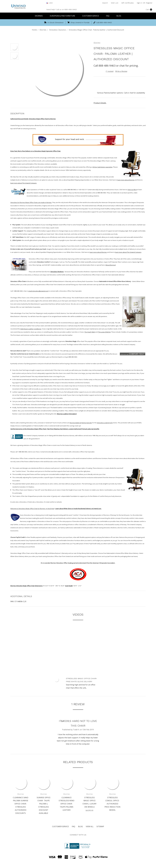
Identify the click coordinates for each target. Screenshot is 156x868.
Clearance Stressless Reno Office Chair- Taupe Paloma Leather (67, 804)
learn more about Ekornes (126, 180)
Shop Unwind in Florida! (78, 22)
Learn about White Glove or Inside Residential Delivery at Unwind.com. (78, 509)
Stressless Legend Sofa (105, 423)
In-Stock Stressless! (54, 22)
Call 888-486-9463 (103, 22)
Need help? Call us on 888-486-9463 (62, 9)
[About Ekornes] (111, 265)
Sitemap (100, 826)
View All (90, 826)
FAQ (109, 16)
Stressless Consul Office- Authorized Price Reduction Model (112, 804)
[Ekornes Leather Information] (67, 414)
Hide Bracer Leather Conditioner (31, 329)
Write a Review (121, 71)
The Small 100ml (90, 332)
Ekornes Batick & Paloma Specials (81, 423)
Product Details (101, 103)
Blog (119, 16)
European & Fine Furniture (63, 16)
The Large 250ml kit (104, 332)
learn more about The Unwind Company (24, 183)
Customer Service (92, 16)
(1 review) (110, 71)
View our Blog (132, 190)
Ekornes (40, 16)
